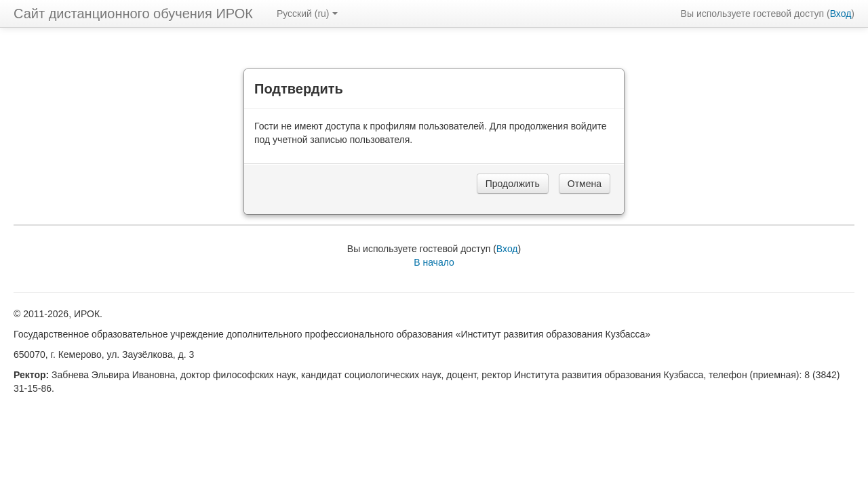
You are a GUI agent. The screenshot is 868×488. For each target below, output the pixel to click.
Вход (841, 14)
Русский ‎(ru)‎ (307, 14)
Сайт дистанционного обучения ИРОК (133, 14)
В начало (434, 262)
